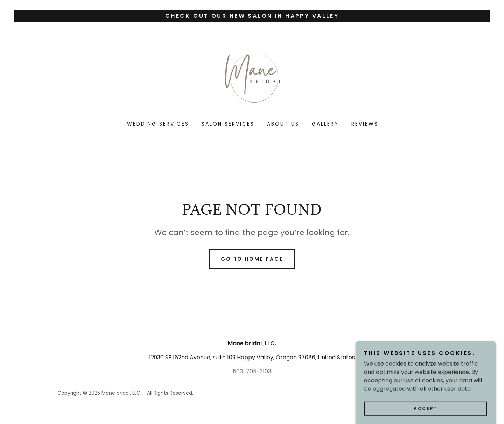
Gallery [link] (325, 124)
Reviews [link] (365, 124)
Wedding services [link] (158, 124)
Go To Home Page (252, 259)
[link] (252, 76)
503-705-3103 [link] (252, 371)
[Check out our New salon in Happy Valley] (252, 16)
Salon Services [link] (228, 124)
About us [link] (283, 124)
